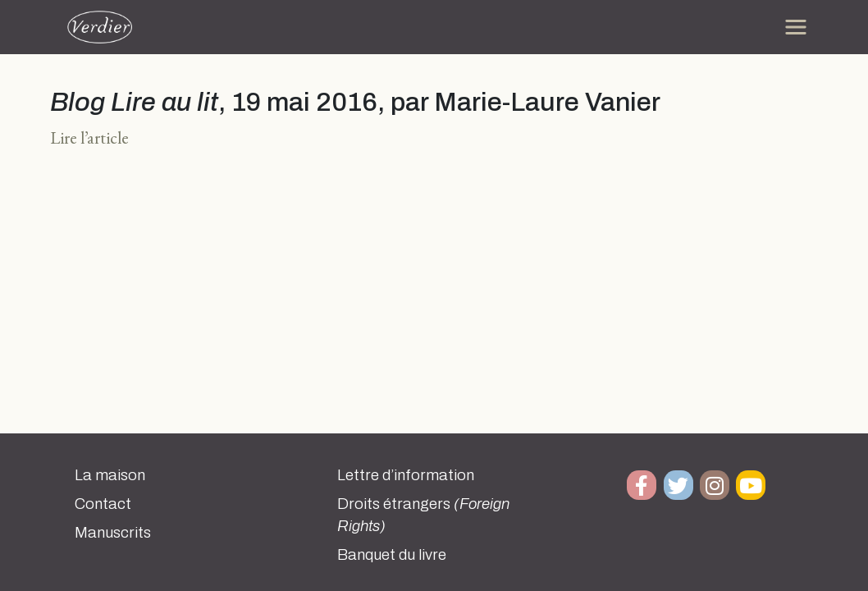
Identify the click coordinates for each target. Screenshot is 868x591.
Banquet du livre (392, 555)
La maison (110, 475)
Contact (103, 504)
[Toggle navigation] (796, 27)
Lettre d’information (406, 475)
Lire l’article (89, 137)
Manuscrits (113, 533)
